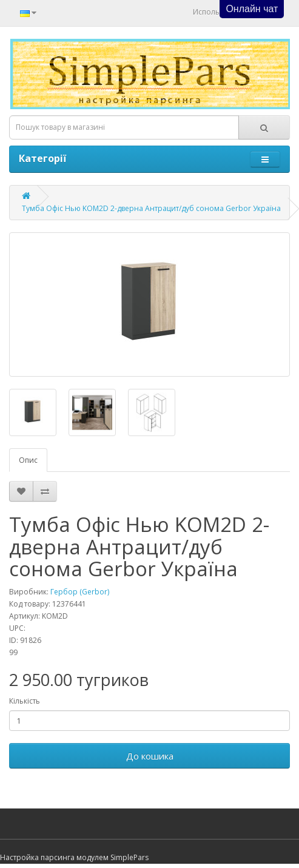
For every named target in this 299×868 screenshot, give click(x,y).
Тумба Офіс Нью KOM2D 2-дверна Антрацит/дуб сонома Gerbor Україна (151, 208)
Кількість (25, 701)
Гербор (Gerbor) (80, 592)
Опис (28, 460)
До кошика (150, 756)
